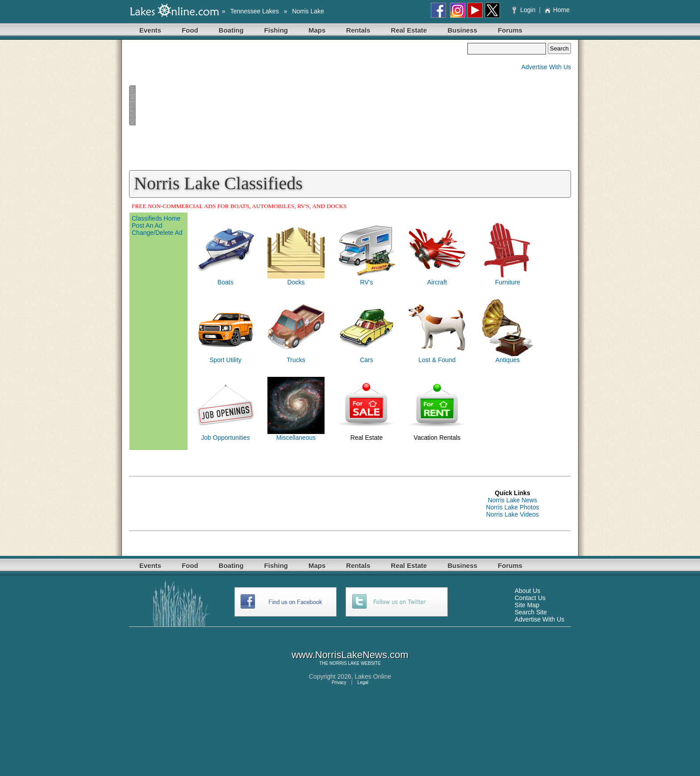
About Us (528, 591)
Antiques (508, 360)
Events (150, 30)
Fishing (276, 30)
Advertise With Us (546, 67)
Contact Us (530, 598)
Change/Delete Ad (157, 233)
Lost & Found (437, 360)
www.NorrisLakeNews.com (350, 655)
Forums (510, 30)
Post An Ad (147, 225)
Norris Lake (308, 11)
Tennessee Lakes (255, 11)
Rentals (358, 30)
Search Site (531, 612)
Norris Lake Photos (512, 507)
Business (462, 30)
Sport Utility (225, 360)
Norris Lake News (512, 500)
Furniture (508, 282)
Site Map (527, 605)
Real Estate (409, 30)
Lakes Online (373, 676)
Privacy (339, 682)
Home (557, 10)
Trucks (296, 360)
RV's (367, 282)
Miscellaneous (296, 438)
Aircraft (437, 282)
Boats (225, 282)
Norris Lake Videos (512, 514)
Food (190, 30)
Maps (317, 30)
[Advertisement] (298, 105)
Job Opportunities (225, 438)
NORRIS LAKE (344, 663)
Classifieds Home (156, 218)
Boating (231, 30)
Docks (296, 282)
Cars (367, 360)
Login (525, 10)
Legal (363, 682)
